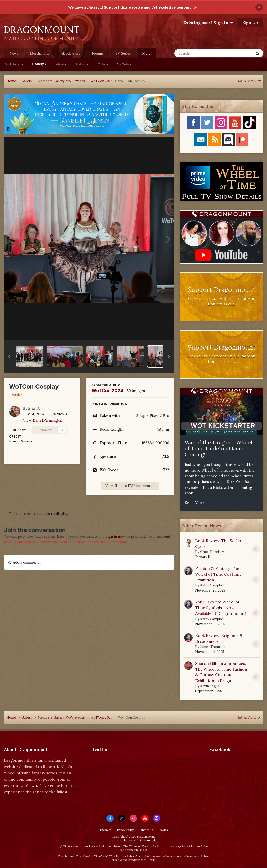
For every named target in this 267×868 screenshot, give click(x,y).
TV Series (123, 53)
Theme (105, 830)
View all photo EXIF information (130, 486)
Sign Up (250, 22)
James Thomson (213, 647)
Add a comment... (25, 562)
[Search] (201, 53)
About (61, 64)
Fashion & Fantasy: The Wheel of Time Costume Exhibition (218, 574)
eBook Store (71, 53)
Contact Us (146, 830)
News (14, 53)
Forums (98, 53)
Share (20, 430)
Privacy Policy (125, 830)
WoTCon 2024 (108, 390)
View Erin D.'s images (42, 420)
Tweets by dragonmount (114, 759)
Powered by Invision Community (133, 840)
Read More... (196, 503)
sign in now (115, 536)
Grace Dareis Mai (214, 552)
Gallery (39, 64)
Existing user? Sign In (208, 23)
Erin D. (34, 408)
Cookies (163, 830)
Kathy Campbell (212, 585)
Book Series (14, 64)
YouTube (124, 64)
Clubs (103, 64)
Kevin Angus (210, 686)
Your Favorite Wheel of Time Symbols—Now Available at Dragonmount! (221, 608)
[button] (9, 356)
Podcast (82, 64)
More (146, 53)
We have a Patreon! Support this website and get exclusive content (130, 7)
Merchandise (40, 53)
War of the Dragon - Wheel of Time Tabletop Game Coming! (218, 448)
